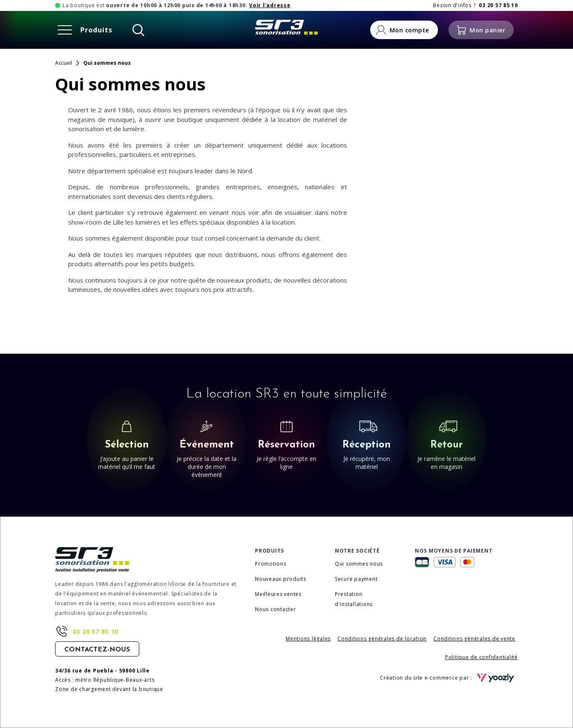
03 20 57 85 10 (95, 631)
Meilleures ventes (278, 594)
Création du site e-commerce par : (449, 678)
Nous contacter (276, 609)
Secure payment (356, 579)
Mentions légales (308, 639)
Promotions (271, 564)
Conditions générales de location (382, 639)
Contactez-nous (97, 650)
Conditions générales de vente (474, 639)
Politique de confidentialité (481, 657)
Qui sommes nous (359, 564)
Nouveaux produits (281, 579)
